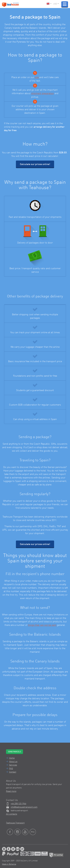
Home (12, 758)
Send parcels (14, 752)
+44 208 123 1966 (18, 804)
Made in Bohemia (9, 864)
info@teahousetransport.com (24, 807)
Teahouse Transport (15, 823)
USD (56, 4)
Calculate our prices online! (35, 164)
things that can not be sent (42, 625)
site (37, 77)
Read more (11, 791)
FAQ (11, 769)
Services (13, 765)
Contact (13, 772)
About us (13, 762)
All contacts (12, 814)
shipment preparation (43, 93)
